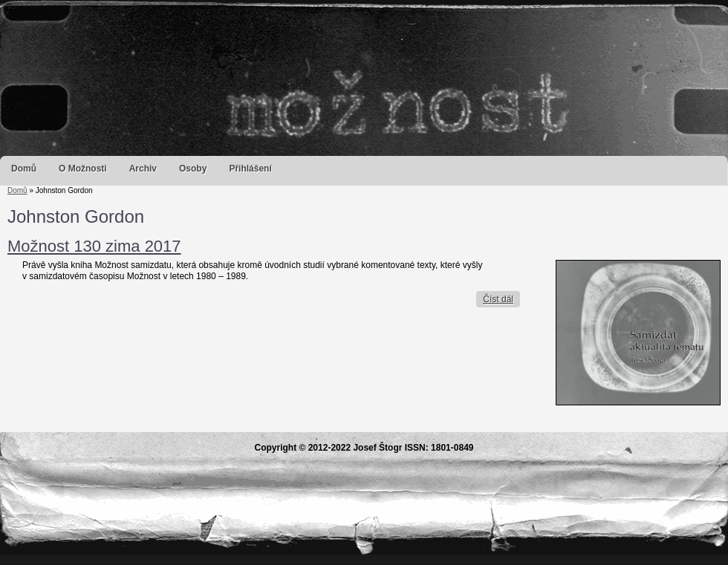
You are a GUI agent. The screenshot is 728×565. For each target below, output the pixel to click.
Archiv (143, 169)
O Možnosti (83, 169)
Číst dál (501, 299)
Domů (24, 169)
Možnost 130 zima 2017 (94, 246)
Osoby (193, 169)
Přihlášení (250, 169)
